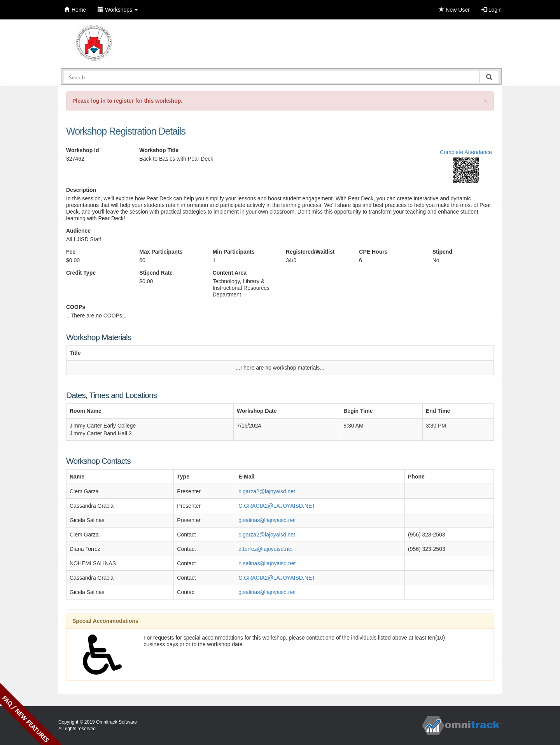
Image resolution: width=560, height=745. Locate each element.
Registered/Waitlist (310, 252)
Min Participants (234, 252)
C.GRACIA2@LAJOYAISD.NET (277, 506)
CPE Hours (373, 252)
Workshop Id (83, 150)
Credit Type (81, 273)
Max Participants (161, 252)
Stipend (442, 252)
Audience (78, 231)
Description (81, 190)
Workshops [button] (118, 10)
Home (75, 10)
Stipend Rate (156, 273)
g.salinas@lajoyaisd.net (267, 520)
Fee (71, 252)
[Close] (486, 101)
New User (454, 10)
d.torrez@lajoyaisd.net (266, 549)
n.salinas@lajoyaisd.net (267, 563)
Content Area (230, 273)
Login (492, 10)
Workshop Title (159, 150)
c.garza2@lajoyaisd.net (267, 491)
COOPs (76, 307)
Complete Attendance (466, 152)
